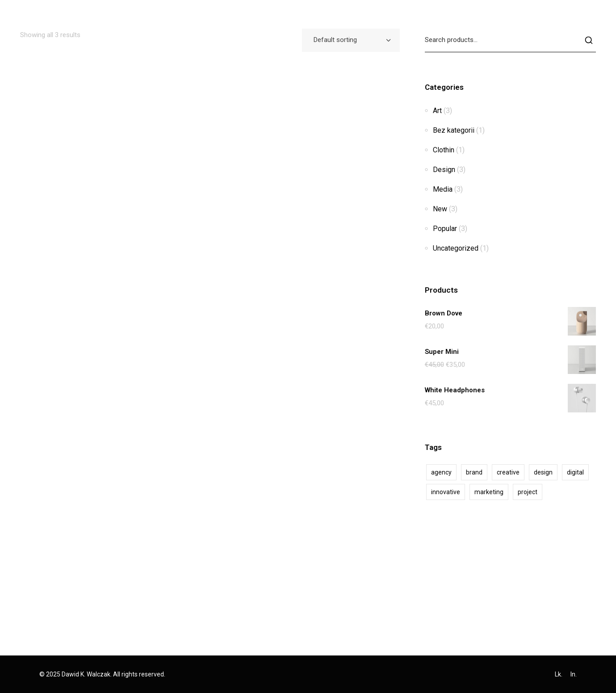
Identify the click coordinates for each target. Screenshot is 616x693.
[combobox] (351, 40)
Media (443, 189)
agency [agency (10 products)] (441, 472)
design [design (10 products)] (543, 472)
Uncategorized (456, 248)
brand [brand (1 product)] (474, 472)
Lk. (559, 674)
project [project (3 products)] (528, 492)
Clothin (444, 150)
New (440, 209)
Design (444, 170)
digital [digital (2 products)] (575, 472)
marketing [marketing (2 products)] (489, 492)
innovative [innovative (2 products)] (446, 492)
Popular (445, 229)
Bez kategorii (454, 130)
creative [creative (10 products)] (508, 472)
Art (437, 111)
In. (574, 674)
